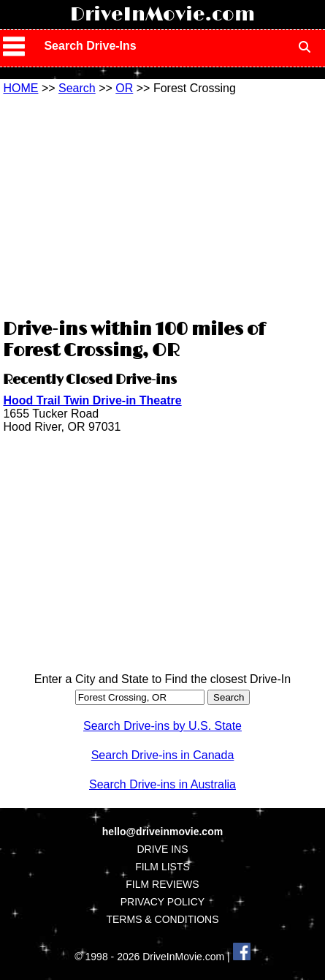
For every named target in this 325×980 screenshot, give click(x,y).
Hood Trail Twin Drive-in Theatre (92, 400)
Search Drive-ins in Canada (163, 755)
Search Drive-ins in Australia (162, 784)
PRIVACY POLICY (162, 902)
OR (124, 88)
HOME (20, 88)
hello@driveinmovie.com (162, 832)
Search (77, 88)
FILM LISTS (162, 867)
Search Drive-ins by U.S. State (162, 726)
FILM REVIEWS (162, 884)
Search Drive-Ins (90, 46)
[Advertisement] (162, 205)
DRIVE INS (162, 849)
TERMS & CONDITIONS (162, 919)
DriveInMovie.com (162, 15)
